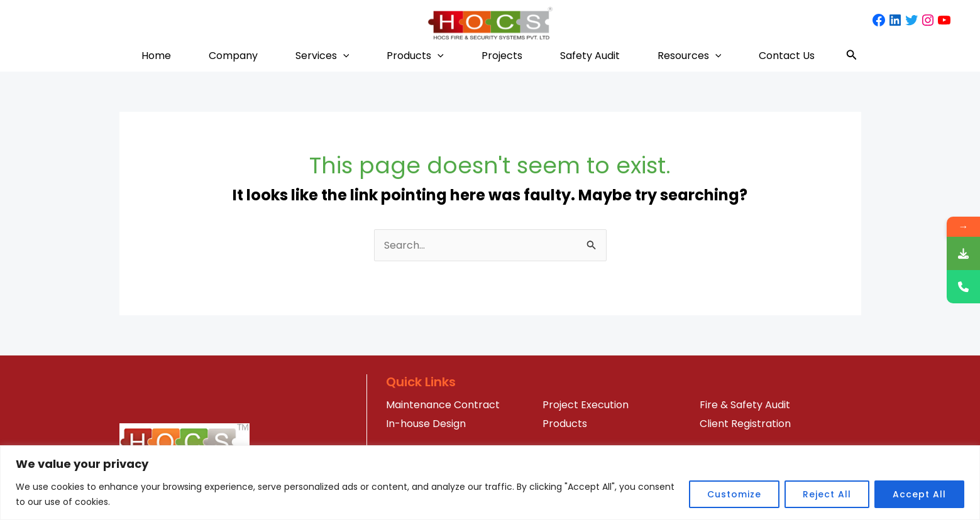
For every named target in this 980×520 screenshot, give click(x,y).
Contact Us (787, 56)
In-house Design (426, 424)
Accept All (919, 494)
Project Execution (586, 405)
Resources (690, 56)
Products (415, 56)
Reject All (827, 494)
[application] (343, 56)
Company (233, 56)
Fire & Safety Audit (745, 405)
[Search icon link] (852, 56)
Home (156, 56)
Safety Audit (590, 56)
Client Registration (745, 424)
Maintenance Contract (443, 405)
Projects (502, 56)
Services (322, 56)
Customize (734, 494)
